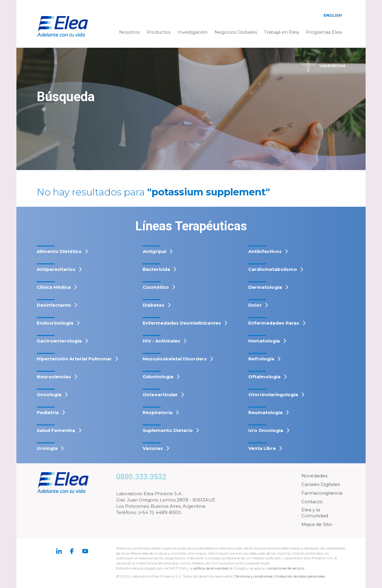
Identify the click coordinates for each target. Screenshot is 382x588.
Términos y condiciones (255, 576)
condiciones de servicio (288, 568)
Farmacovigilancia (322, 493)
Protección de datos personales (303, 576)
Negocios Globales (236, 32)
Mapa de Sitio (317, 524)
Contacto (312, 502)
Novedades (314, 476)
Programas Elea (324, 32)
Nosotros (129, 32)
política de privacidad (212, 568)
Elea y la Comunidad (315, 513)
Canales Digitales (321, 484)
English (333, 15)
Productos (159, 32)
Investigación (192, 32)
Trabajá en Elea (281, 32)
